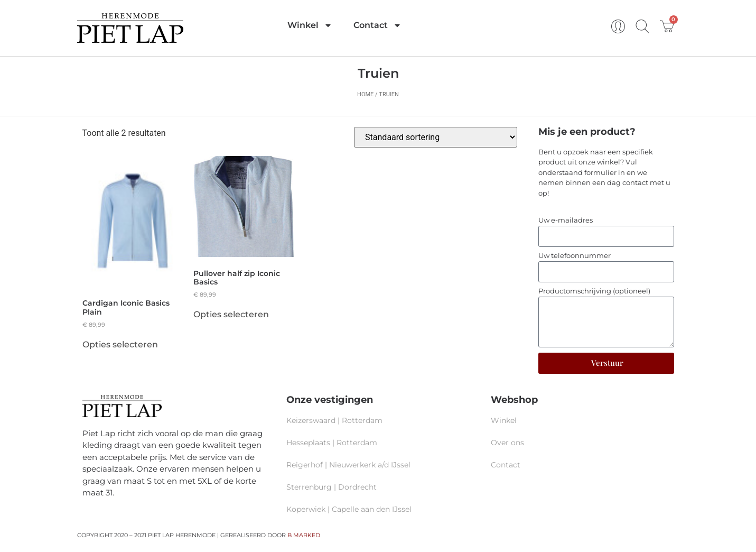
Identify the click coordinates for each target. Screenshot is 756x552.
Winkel (310, 25)
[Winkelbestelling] (436, 137)
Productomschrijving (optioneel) (594, 291)
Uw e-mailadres (566, 220)
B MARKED (304, 535)
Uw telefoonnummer (575, 256)
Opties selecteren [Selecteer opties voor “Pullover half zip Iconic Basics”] (231, 315)
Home (365, 94)
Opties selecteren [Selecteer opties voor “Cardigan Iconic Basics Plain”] (120, 345)
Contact (377, 25)
